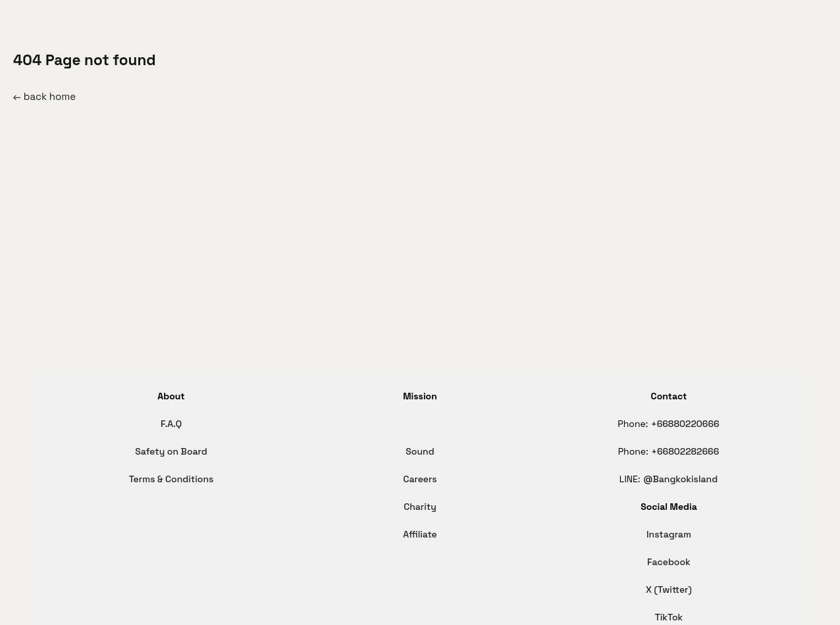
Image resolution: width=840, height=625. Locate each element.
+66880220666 (685, 424)
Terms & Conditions (171, 479)
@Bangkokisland (680, 479)
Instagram (669, 534)
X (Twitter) (669, 589)
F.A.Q (171, 424)
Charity (420, 507)
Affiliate (420, 534)
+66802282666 (685, 451)
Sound (420, 451)
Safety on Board (171, 451)
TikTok (669, 617)
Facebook (669, 562)
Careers (420, 479)
